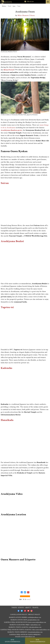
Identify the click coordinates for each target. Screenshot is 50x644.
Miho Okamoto (23, 15)
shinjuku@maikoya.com (35, 632)
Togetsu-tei (7, 307)
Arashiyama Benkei (12, 241)
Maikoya (4, 6)
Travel (9, 6)
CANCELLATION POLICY (19, 615)
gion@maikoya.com (34, 620)
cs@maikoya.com (35, 625)
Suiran (5, 183)
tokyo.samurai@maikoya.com (41, 630)
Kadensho (7, 368)
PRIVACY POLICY (34, 615)
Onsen (19, 6)
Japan (14, 6)
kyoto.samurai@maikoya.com (37, 622)
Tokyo (14, 608)
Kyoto (21, 608)
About (28, 608)
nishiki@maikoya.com (34, 617)
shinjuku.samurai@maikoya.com (25, 637)
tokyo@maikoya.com (35, 627)
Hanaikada (7, 420)
